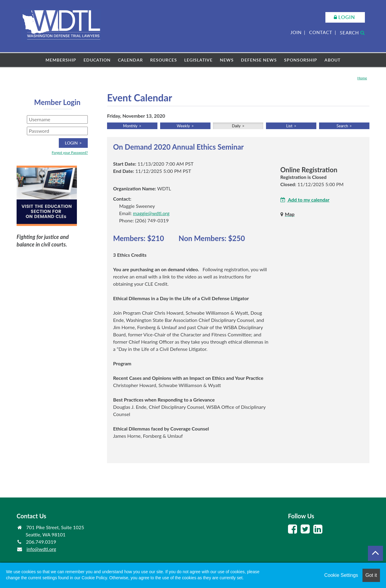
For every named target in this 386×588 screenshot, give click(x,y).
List (289, 126)
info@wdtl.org (41, 549)
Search (352, 33)
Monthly (130, 126)
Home (362, 78)
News (227, 60)
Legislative (198, 60)
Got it (371, 575)
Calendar (130, 60)
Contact (321, 32)
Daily (236, 126)
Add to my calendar (305, 200)
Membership (61, 60)
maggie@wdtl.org (151, 213)
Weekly (183, 126)
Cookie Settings (341, 575)
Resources (164, 60)
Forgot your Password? (70, 153)
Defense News (259, 60)
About (332, 60)
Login (347, 17)
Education (97, 60)
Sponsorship (301, 60)
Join (296, 32)
